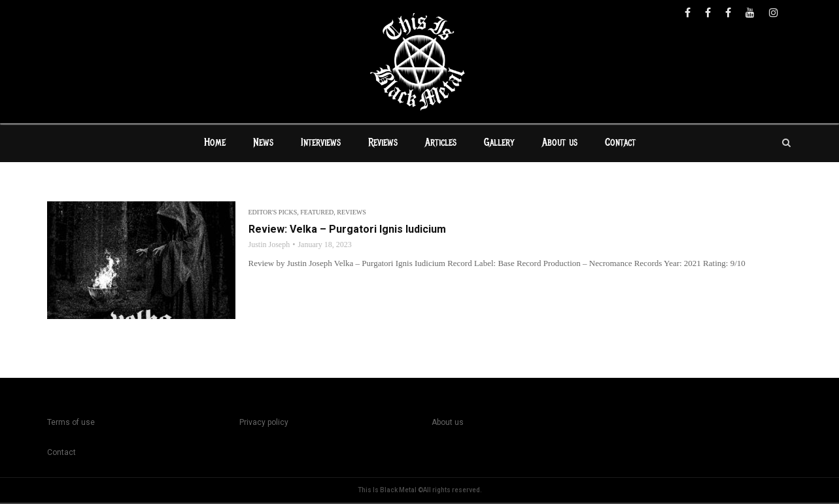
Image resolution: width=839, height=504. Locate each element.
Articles (441, 144)
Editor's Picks (273, 213)
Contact (620, 144)
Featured (317, 213)
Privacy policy (264, 424)
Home (215, 144)
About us (560, 144)
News (263, 144)
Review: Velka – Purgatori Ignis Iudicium (347, 230)
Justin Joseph (269, 246)
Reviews (383, 144)
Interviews (321, 144)
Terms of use (71, 424)
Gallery (499, 144)
